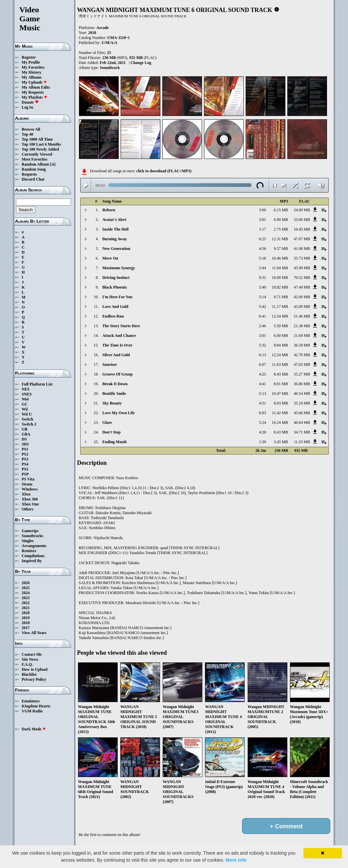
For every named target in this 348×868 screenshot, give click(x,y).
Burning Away (114, 239)
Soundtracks (32, 536)
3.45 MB (281, 442)
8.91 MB (281, 384)
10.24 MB (280, 423)
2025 (26, 588)
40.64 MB (302, 423)
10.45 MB (302, 229)
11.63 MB (280, 365)
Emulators (31, 701)
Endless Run (113, 316)
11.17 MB (280, 307)
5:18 (262, 258)
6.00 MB (281, 220)
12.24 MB (280, 355)
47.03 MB (302, 365)
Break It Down (115, 384)
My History (31, 72)
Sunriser (110, 365)
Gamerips (30, 531)
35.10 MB (302, 403)
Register (29, 57)
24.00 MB (302, 210)
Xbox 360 (30, 499)
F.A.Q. (27, 664)
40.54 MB (302, 394)
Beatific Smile (114, 394)
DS (24, 439)
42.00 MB (302, 297)
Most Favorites (34, 159)
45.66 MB (302, 413)
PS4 (25, 464)
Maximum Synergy (119, 268)
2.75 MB (281, 229)
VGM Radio (32, 711)
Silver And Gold (116, 355)
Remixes (29, 551)
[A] (53, 164)
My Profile (31, 62)
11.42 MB (280, 413)
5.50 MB (281, 326)
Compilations (33, 556)
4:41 (262, 384)
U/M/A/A (109, 43)
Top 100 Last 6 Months (41, 144)
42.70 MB (302, 355)
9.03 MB (281, 403)
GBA (26, 434)
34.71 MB (302, 432)
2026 (26, 583)
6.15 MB (281, 210)
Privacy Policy (34, 679)
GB (24, 429)
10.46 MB (280, 258)
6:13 (262, 355)
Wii (25, 409)
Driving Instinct (116, 278)
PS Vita (28, 479)
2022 (26, 603)
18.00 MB (280, 278)
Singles (28, 541)
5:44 (262, 268)
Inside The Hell (115, 229)
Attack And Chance (119, 336)
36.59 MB (302, 345)
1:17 (262, 229)
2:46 (262, 326)
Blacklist (29, 674)
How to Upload (34, 669)
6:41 (262, 316)
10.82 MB (280, 287)
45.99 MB (302, 268)
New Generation (116, 249)
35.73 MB (302, 258)
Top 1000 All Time (37, 139)
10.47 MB (280, 394)
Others (27, 509)
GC (25, 404)
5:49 (262, 287)
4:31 (262, 403)
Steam (27, 484)
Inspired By (32, 561)
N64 (25, 399)
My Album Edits (36, 87)
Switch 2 (29, 424)
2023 (26, 598)
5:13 (262, 394)
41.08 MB (302, 249)
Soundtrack (110, 68)
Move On (110, 258)
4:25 (262, 374)
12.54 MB (280, 316)
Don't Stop (111, 432)
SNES (27, 394)
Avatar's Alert (114, 220)
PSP (25, 474)
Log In (27, 107)
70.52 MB (302, 278)
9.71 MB (281, 297)
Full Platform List (37, 384)
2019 (26, 618)
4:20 (262, 432)
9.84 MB (281, 345)
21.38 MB (302, 326)
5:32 (262, 345)
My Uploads (34, 82)
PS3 (25, 459)
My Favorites (33, 67)
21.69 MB (302, 336)
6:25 (262, 239)
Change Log (141, 63)
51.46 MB (302, 316)
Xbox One (30, 504)
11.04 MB (280, 268)
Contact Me (32, 654)
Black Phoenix (115, 287)
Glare (107, 423)
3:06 (262, 210)
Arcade (102, 28)
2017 (26, 628)
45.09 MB (302, 307)
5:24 (262, 423)
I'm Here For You (117, 297)
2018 (26, 623)
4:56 (262, 249)
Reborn (109, 210)
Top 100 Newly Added (40, 149)
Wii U (27, 414)
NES (25, 389)
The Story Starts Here (121, 326)
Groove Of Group (117, 374)
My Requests (33, 92)
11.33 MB (302, 442)
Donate (30, 102)
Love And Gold (115, 307)
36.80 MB (302, 384)
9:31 (262, 278)
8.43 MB (281, 374)
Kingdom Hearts (36, 706)
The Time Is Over (117, 345)
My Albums (32, 77)
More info (236, 860)
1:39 (262, 442)
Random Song (34, 169)
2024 (26, 593)
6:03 (262, 413)
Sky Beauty (112, 403)
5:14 (262, 297)
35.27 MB (302, 374)
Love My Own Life (118, 413)
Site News (30, 659)
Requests (29, 174)
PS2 (25, 454)
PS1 (25, 449)
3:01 (262, 220)
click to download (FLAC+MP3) (164, 171)
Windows (30, 489)
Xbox (26, 494)
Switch (27, 419)
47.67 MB (302, 239)
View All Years (34, 633)
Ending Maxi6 (114, 442)
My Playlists (34, 97)
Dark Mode (34, 729)
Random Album (35, 164)
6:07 (262, 365)
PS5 (25, 469)
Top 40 (27, 134)
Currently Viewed (37, 154)
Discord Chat (33, 179)
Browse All (31, 129)
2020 (26, 613)
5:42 (262, 307)
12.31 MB (280, 239)
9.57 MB (281, 249)
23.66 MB (302, 220)
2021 (26, 608)
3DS (25, 444)
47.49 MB (302, 287)
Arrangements (34, 546)
